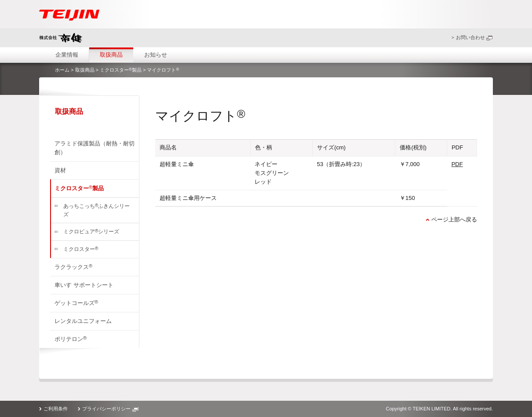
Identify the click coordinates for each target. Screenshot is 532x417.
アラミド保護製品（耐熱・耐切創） (95, 148)
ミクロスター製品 (121, 70)
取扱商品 (111, 55)
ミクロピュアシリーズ (91, 232)
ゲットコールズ (76, 303)
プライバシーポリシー (110, 409)
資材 (60, 170)
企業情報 (67, 55)
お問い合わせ (474, 37)
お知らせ (156, 55)
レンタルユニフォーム (83, 321)
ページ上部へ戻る (454, 219)
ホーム (62, 70)
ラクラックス (73, 267)
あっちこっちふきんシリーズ (97, 210)
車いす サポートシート (84, 285)
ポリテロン (71, 339)
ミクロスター (81, 249)
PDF (457, 164)
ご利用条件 (56, 409)
